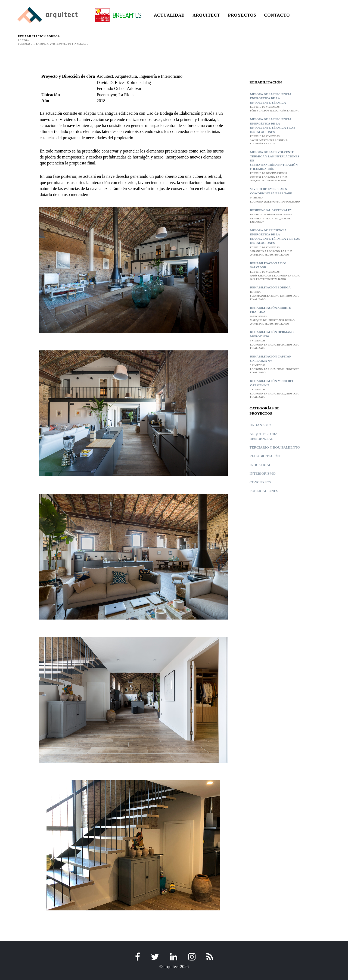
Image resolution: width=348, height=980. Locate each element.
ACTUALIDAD (169, 15)
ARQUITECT (206, 15)
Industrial (260, 465)
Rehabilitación (265, 456)
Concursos (260, 482)
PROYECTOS (242, 15)
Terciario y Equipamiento (275, 447)
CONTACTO (277, 15)
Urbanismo (260, 425)
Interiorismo (263, 473)
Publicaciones (264, 491)
